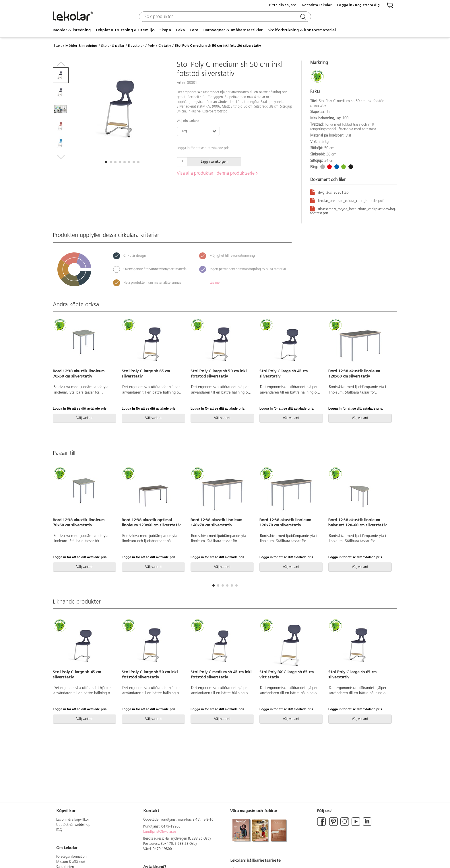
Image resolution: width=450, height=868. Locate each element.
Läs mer (215, 283)
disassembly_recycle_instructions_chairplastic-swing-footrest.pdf (353, 210)
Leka (180, 30)
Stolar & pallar (113, 46)
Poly (151, 46)
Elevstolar (136, 46)
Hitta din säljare (283, 5)
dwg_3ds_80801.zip (329, 192)
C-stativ (165, 46)
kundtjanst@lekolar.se (160, 832)
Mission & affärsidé (71, 862)
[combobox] (224, 17)
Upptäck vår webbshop (73, 825)
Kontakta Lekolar (317, 5)
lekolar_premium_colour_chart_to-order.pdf (347, 200)
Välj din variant (188, 121)
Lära (194, 30)
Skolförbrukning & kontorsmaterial (302, 30)
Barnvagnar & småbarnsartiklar (233, 30)
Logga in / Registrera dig (358, 5)
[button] (106, 162)
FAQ (59, 830)
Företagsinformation (71, 857)
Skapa (165, 30)
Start (58, 46)
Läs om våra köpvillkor (73, 820)
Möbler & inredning (72, 30)
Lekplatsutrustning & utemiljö (125, 30)
